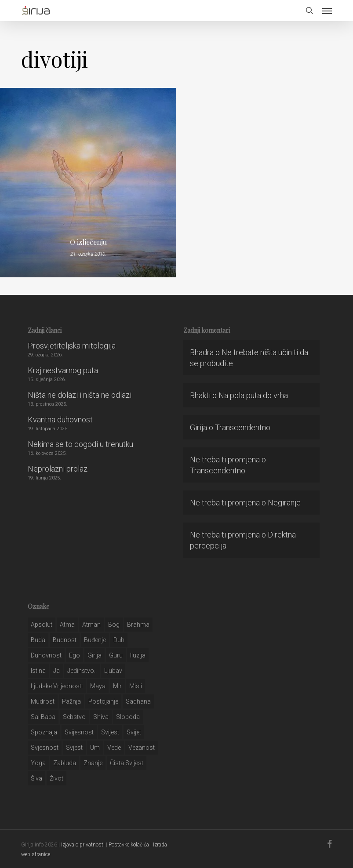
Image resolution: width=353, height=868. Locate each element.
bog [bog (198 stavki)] (114, 625)
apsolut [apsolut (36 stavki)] (42, 625)
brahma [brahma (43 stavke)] (138, 625)
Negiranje (284, 503)
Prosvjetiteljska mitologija (72, 346)
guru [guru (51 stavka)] (116, 655)
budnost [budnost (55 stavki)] (65, 640)
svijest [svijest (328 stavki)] (110, 732)
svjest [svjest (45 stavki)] (74, 748)
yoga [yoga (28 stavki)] (38, 763)
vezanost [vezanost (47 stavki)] (142, 748)
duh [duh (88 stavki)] (119, 640)
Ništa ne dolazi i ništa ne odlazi (80, 395)
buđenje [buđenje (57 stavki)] (95, 640)
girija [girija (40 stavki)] (95, 655)
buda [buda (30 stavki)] (38, 640)
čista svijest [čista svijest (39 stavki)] (127, 763)
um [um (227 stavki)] (95, 748)
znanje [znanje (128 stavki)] (93, 763)
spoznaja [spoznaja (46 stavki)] (44, 732)
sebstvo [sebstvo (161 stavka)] (74, 717)
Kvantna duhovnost (60, 419)
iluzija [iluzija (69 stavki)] (138, 655)
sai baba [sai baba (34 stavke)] (43, 717)
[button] (327, 11)
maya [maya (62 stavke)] (98, 686)
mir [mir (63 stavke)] (117, 686)
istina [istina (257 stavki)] (38, 671)
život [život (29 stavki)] (56, 778)
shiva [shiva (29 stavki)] (101, 717)
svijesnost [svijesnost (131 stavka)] (79, 732)
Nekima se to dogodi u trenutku (80, 444)
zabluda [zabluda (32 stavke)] (65, 763)
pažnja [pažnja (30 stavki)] (71, 701)
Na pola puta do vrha (253, 395)
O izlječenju (88, 242)
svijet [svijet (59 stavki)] (134, 732)
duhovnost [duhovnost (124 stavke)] (46, 655)
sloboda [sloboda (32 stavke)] (128, 717)
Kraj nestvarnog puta (63, 370)
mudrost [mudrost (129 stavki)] (43, 701)
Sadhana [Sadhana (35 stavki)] (138, 701)
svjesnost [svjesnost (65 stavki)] (45, 748)
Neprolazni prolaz (58, 469)
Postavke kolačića (129, 845)
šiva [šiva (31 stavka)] (36, 778)
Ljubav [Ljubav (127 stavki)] (113, 671)
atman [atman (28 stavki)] (91, 625)
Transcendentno (243, 427)
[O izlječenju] (88, 183)
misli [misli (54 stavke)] (136, 686)
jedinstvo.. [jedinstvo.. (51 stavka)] (82, 671)
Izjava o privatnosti (83, 845)
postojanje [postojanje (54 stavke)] (103, 701)
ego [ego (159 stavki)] (75, 655)
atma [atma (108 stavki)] (67, 625)
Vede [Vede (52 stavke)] (114, 748)
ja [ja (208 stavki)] (56, 671)
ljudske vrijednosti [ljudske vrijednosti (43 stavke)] (57, 686)
